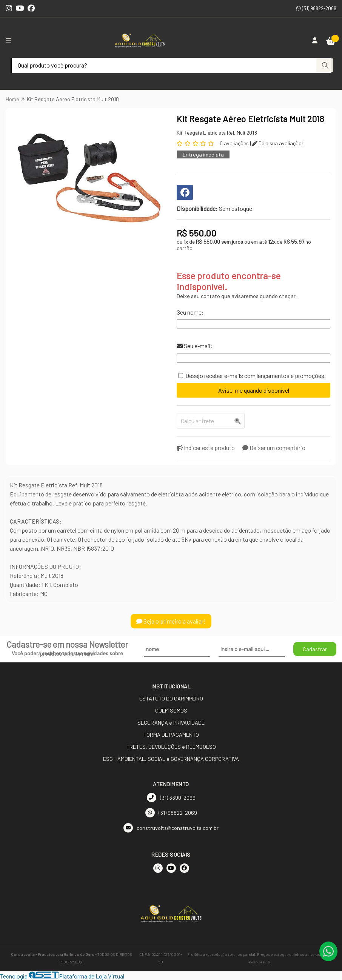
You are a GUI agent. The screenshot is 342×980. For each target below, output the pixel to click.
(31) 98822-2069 (316, 8)
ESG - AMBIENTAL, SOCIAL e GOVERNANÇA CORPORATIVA (171, 759)
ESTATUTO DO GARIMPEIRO (171, 698)
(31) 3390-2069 (171, 798)
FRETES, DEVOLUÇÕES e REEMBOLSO (171, 747)
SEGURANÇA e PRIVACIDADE (171, 723)
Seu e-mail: (195, 346)
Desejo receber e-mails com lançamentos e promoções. (256, 376)
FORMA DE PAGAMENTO (171, 735)
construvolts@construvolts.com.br (171, 828)
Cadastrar (315, 649)
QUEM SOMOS (171, 710)
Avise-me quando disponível (254, 390)
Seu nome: (190, 312)
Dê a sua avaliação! (277, 143)
